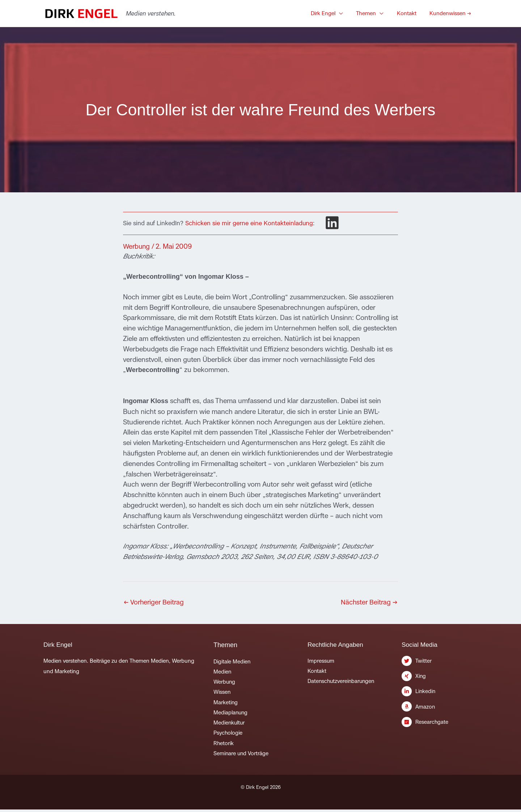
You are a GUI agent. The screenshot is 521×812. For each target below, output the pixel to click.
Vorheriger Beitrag (155, 602)
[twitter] (440, 663)
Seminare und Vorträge (242, 755)
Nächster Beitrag (368, 602)
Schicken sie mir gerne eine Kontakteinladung (249, 223)
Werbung (137, 246)
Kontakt (317, 672)
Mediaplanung (231, 714)
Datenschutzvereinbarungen (342, 682)
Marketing (226, 703)
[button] (349, 13)
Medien (223, 672)
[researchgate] (440, 724)
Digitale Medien (232, 662)
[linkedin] (332, 223)
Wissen (222, 693)
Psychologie (228, 734)
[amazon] (440, 710)
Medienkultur (230, 724)
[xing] (440, 679)
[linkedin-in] (440, 694)
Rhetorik (224, 745)
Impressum (321, 661)
